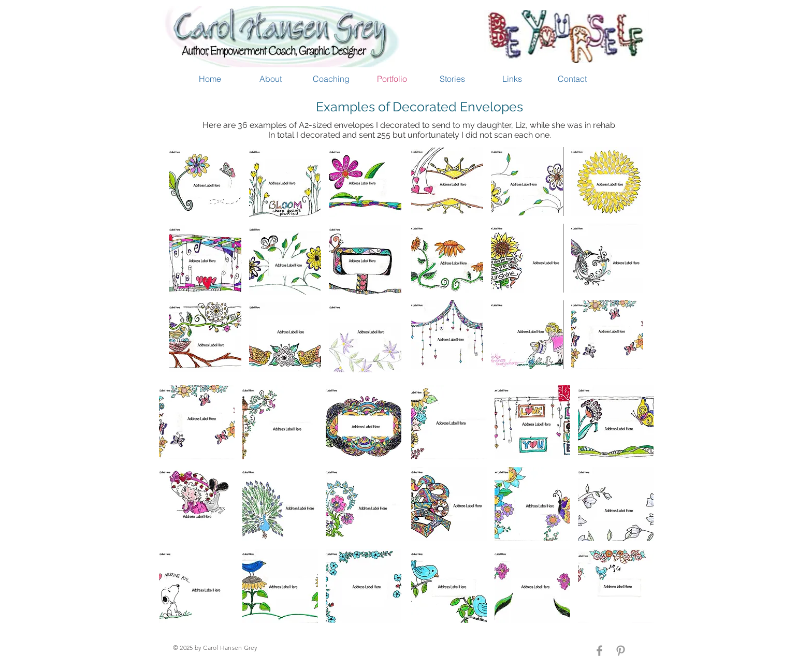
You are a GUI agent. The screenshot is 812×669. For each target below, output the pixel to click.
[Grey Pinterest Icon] (621, 651)
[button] (205, 182)
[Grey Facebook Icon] (599, 651)
